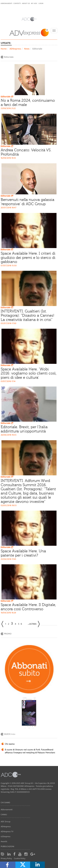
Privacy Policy (6, 859)
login (41, 3)
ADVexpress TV (7, 831)
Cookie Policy (20, 859)
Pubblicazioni (7, 846)
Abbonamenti (6, 3)
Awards (4, 841)
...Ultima (32, 624)
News (27, 49)
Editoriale (7, 97)
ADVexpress (15, 49)
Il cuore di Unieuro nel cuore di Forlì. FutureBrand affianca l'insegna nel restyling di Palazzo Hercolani (30, 751)
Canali (4, 815)
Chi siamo (10, 744)
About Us (26, 3)
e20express (6, 836)
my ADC (34, 3)
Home (4, 49)
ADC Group (6, 822)
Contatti (17, 3)
